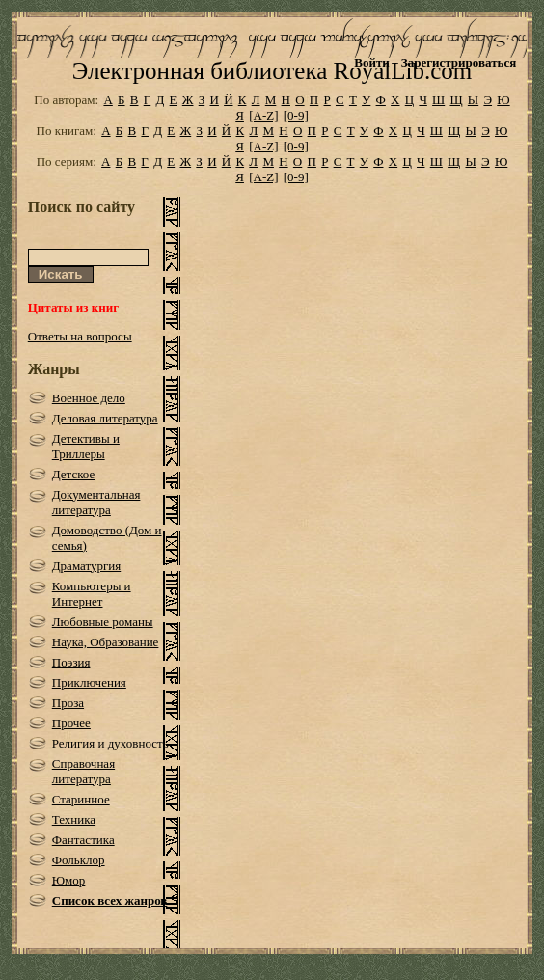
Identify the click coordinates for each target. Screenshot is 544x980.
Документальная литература (96, 502)
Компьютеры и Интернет (92, 594)
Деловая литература (105, 418)
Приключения (89, 682)
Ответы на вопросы (80, 336)
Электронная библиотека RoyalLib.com (272, 71)
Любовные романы (103, 622)
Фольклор (79, 860)
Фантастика (83, 840)
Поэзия (71, 662)
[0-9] (296, 115)
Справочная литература (83, 771)
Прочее (71, 723)
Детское (74, 474)
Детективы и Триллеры (86, 446)
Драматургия (87, 566)
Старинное (81, 799)
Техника (74, 819)
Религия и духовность (110, 743)
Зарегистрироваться (459, 62)
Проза (68, 703)
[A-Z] (263, 115)
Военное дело (89, 398)
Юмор (69, 880)
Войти (372, 62)
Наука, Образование (106, 642)
